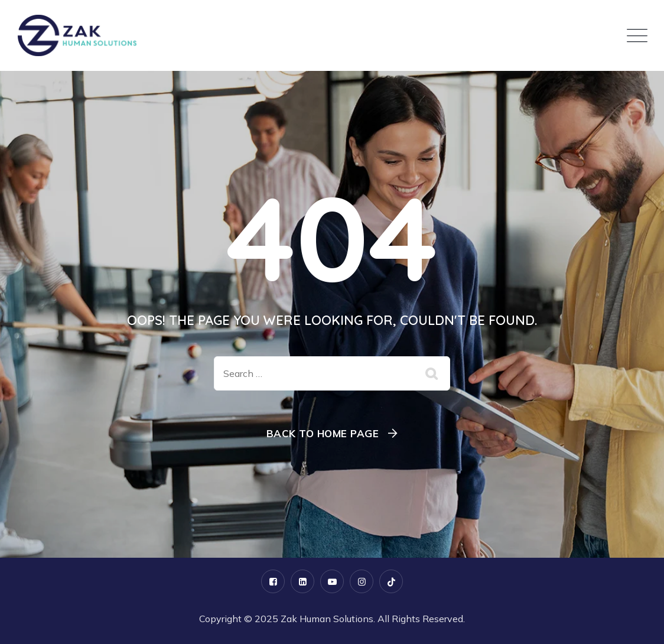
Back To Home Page (323, 433)
